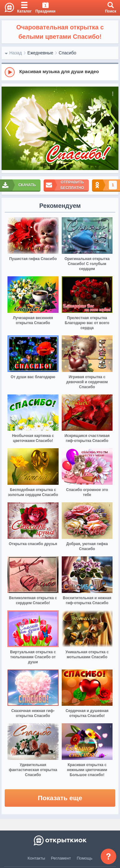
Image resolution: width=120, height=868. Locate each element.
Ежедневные (40, 53)
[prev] (8, 128)
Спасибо (67, 53)
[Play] (10, 72)
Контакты (36, 858)
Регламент (61, 858)
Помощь (84, 858)
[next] (112, 128)
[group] (60, 72)
